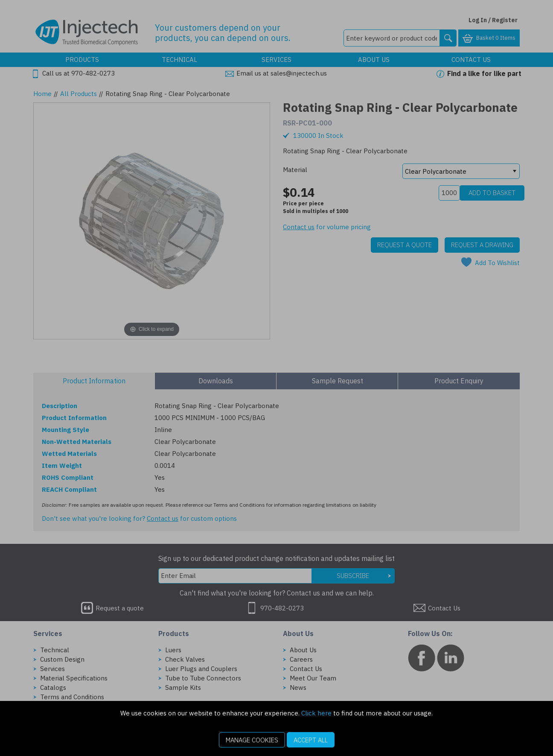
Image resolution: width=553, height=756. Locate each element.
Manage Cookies (252, 740)
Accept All (311, 740)
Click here (316, 713)
